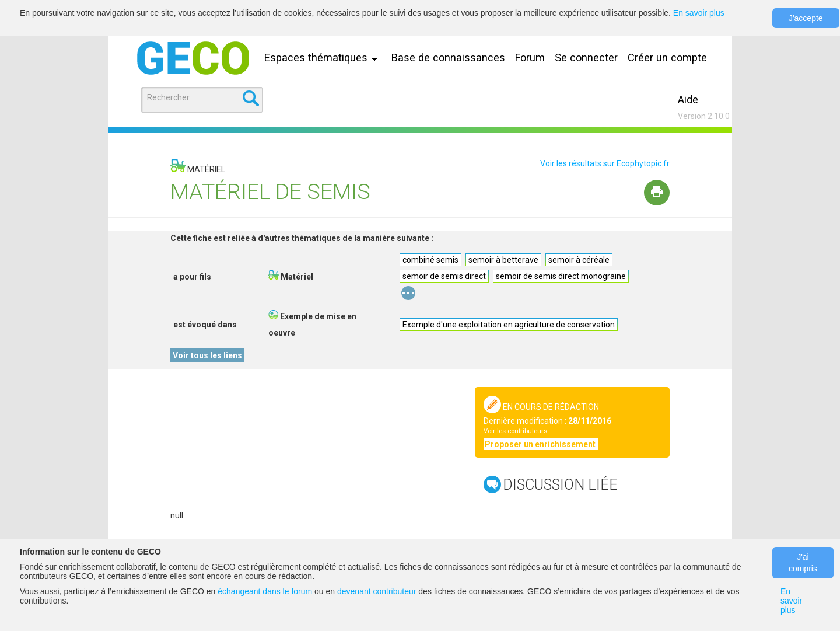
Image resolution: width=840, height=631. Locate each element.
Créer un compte (667, 57)
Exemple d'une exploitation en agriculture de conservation (509, 325)
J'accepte (806, 18)
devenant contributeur (377, 591)
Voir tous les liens (207, 355)
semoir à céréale (579, 260)
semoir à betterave (503, 260)
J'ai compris (803, 563)
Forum (530, 57)
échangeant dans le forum (265, 591)
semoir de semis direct (444, 276)
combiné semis (430, 260)
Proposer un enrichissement (541, 444)
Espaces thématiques (324, 57)
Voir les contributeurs (515, 431)
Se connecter (586, 57)
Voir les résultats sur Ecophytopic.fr (605, 163)
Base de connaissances (448, 57)
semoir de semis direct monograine (561, 276)
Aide (688, 100)
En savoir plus (699, 13)
